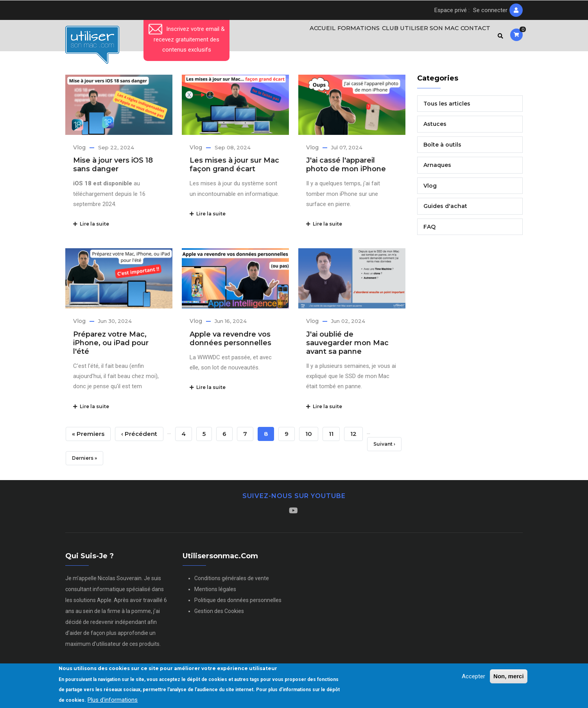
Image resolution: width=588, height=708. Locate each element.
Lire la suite (91, 227)
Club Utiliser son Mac (415, 37)
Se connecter (490, 10)
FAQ (429, 230)
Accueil (313, 37)
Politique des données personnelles (238, 604)
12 (357, 436)
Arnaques (437, 168)
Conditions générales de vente (232, 582)
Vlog (79, 151)
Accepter (473, 676)
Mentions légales (215, 593)
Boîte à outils (442, 148)
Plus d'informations (113, 700)
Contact (473, 37)
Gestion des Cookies (219, 615)
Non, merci (509, 676)
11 (334, 436)
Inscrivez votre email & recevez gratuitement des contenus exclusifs (187, 39)
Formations (352, 37)
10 (312, 436)
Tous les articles (447, 107)
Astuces (435, 127)
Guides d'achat (445, 210)
